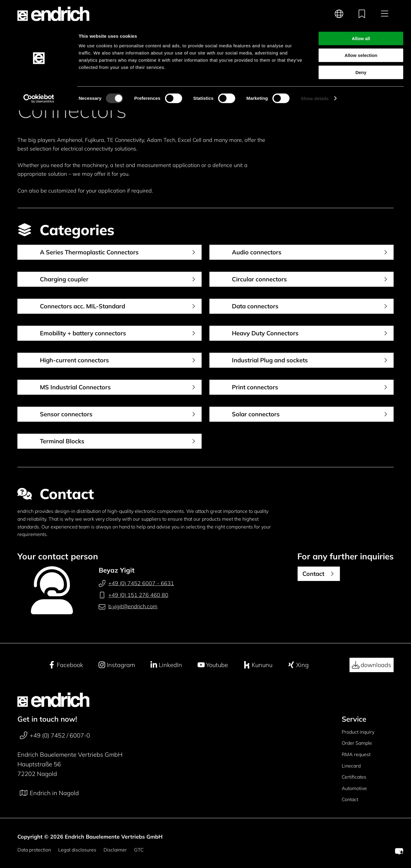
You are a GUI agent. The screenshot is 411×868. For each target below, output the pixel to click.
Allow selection (361, 32)
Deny (361, 48)
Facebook (66, 665)
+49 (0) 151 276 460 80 (133, 595)
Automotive (354, 788)
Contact (350, 799)
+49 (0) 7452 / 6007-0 (55, 735)
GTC (139, 850)
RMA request (356, 754)
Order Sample (357, 743)
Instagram (117, 665)
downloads (372, 665)
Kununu (258, 665)
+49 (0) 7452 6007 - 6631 (136, 583)
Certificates (354, 777)
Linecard (351, 766)
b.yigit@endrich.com (128, 606)
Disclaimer (115, 850)
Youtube (213, 665)
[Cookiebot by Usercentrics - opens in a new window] (39, 75)
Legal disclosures (77, 850)
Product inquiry (358, 732)
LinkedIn (166, 665)
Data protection (34, 850)
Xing (298, 665)
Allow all (361, 15)
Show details (315, 75)
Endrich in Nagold (49, 793)
